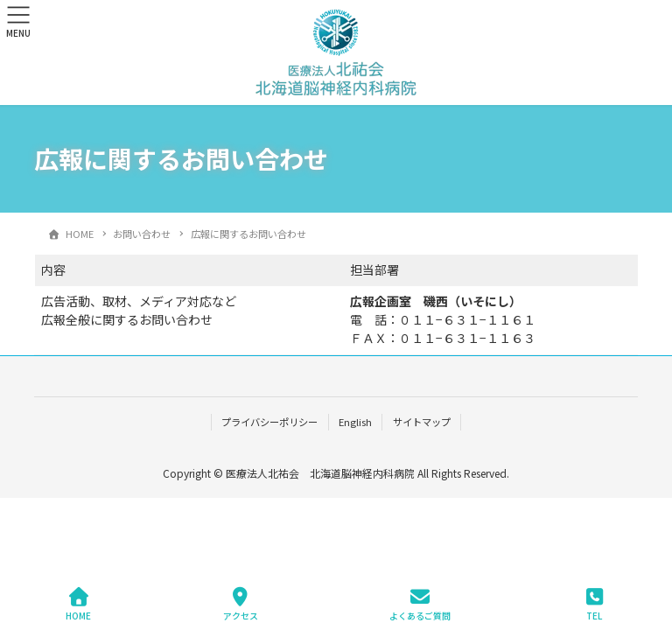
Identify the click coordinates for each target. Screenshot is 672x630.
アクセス (241, 604)
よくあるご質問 (420, 604)
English (355, 422)
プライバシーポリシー (269, 422)
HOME (78, 604)
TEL (594, 604)
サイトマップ (422, 422)
